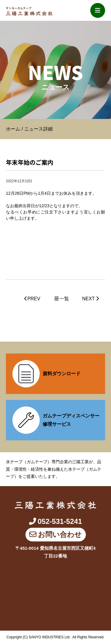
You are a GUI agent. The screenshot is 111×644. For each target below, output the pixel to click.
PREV (32, 299)
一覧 (61, 299)
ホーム (13, 129)
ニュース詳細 (38, 129)
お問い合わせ (55, 534)
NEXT (90, 299)
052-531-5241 (55, 521)
